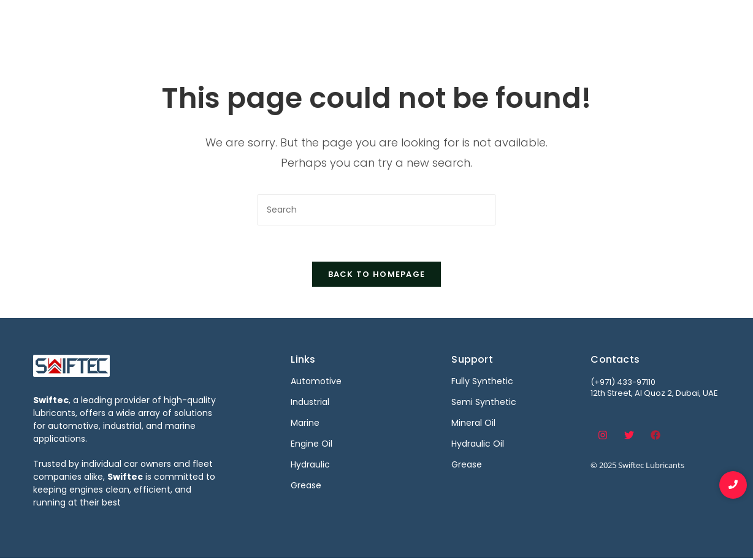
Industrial (445, 23)
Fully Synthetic (482, 382)
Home (312, 23)
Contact (682, 23)
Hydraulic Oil (478, 445)
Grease (467, 466)
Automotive (375, 23)
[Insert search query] (377, 210)
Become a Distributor (590, 23)
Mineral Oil (473, 424)
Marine (503, 23)
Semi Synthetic (484, 403)
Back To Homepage (377, 275)
